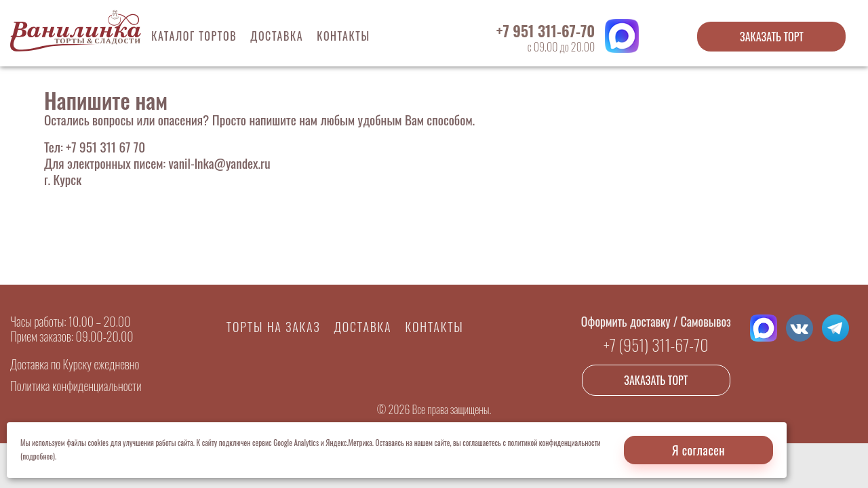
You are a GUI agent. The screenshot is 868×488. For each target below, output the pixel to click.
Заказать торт (772, 37)
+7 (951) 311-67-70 (656, 344)
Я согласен (698, 450)
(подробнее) (38, 456)
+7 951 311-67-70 (546, 30)
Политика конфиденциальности (76, 386)
